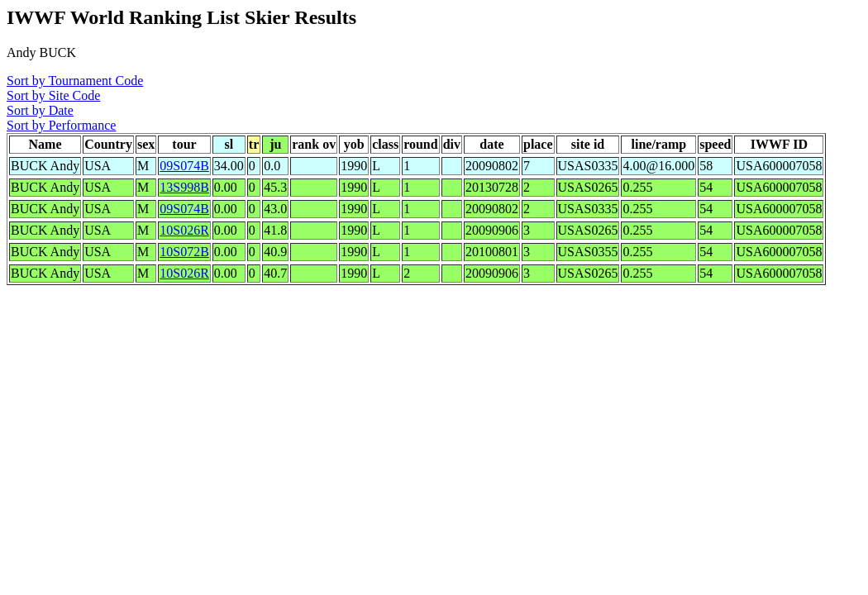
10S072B (184, 252)
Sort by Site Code (53, 95)
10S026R (184, 230)
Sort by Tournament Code (75, 81)
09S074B (184, 166)
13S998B (184, 187)
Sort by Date (40, 110)
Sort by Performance (61, 125)
